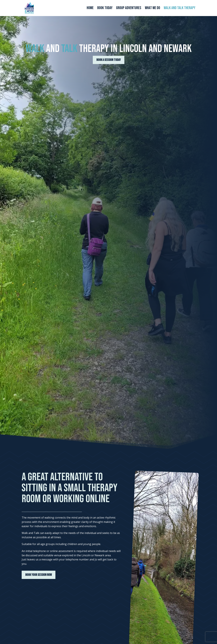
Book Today (105, 9)
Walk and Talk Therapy (180, 9)
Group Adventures (129, 9)
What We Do (152, 9)
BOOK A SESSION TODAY (109, 61)
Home (90, 9)
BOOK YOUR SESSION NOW (39, 575)
